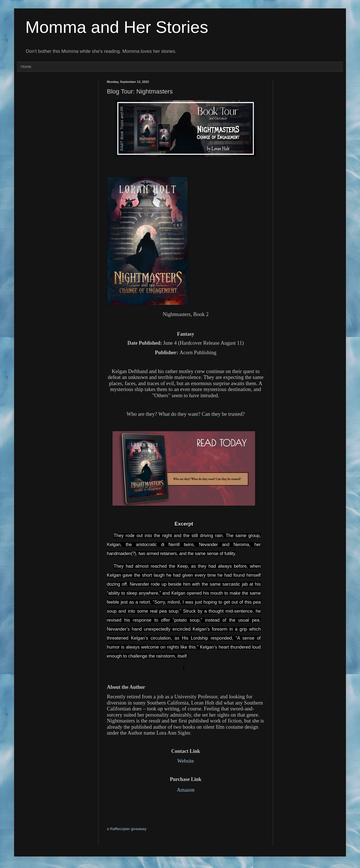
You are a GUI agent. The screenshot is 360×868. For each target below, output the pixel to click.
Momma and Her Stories (117, 27)
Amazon (185, 790)
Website (186, 761)
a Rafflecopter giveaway (127, 829)
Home (26, 67)
